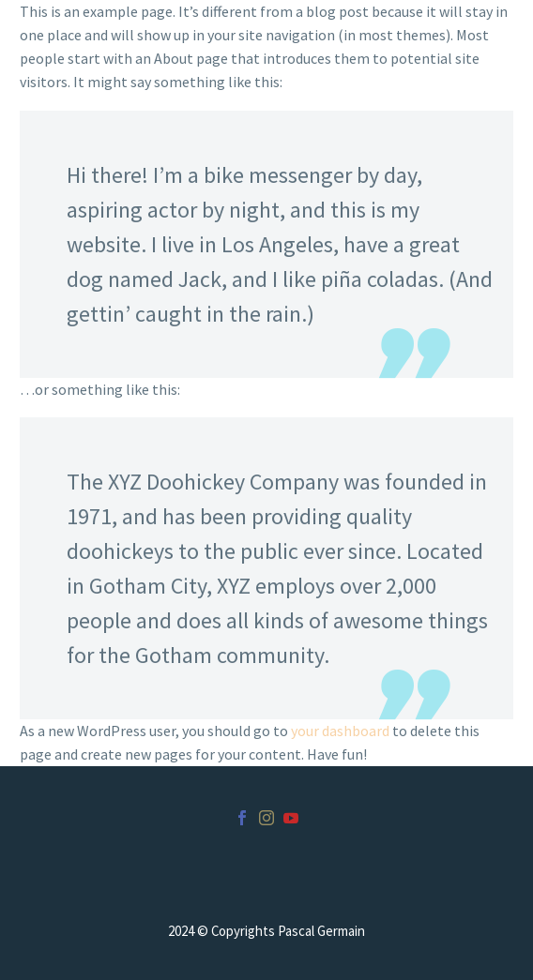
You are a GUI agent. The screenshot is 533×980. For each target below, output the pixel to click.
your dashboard (340, 731)
